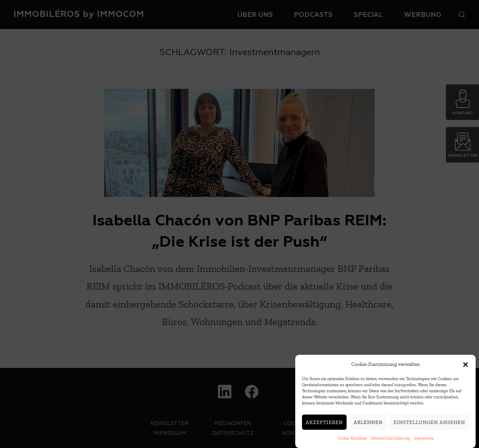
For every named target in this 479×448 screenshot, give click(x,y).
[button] (465, 365)
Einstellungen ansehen (429, 423)
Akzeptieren (324, 423)
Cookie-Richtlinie (352, 439)
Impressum (424, 439)
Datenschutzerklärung (390, 439)
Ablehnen (368, 423)
